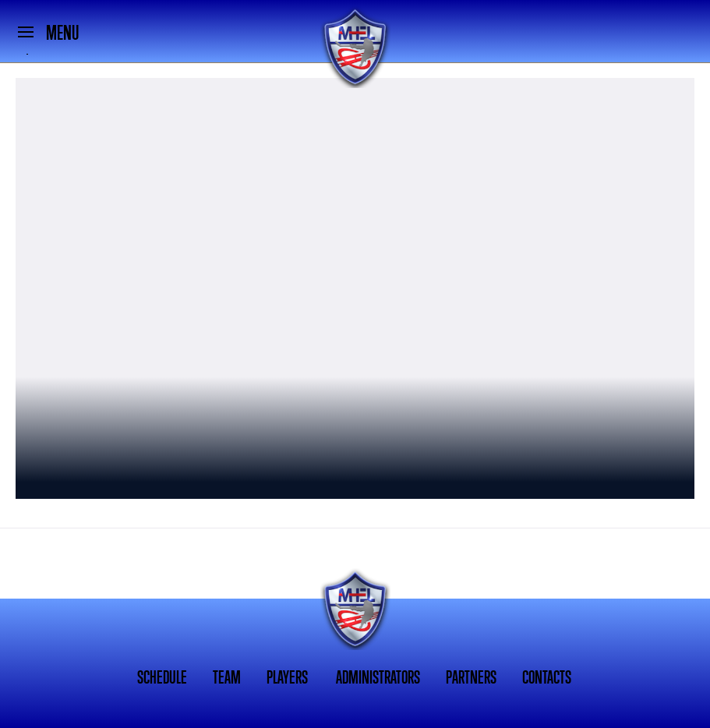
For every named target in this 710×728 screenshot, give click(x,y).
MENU (62, 33)
